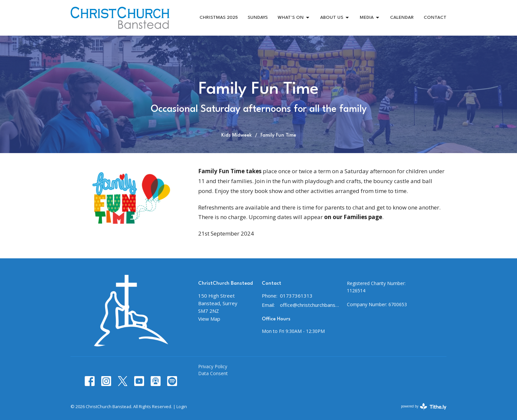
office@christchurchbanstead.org (310, 305)
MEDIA (370, 18)
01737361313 (296, 296)
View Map (209, 319)
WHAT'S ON (294, 18)
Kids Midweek (237, 135)
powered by (424, 407)
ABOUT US (335, 18)
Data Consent (213, 373)
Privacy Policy (213, 366)
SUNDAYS (258, 17)
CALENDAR (402, 17)
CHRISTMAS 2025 (219, 17)
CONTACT (435, 17)
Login (182, 406)
